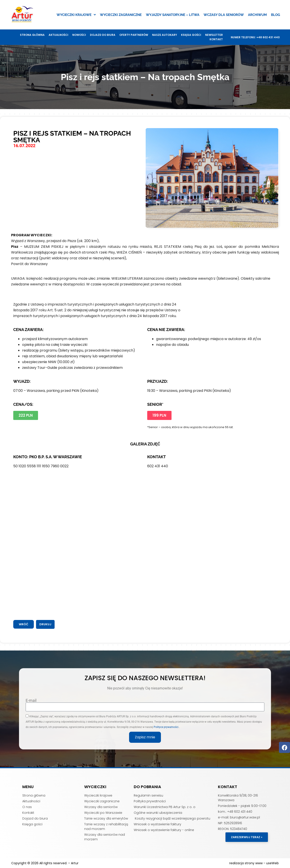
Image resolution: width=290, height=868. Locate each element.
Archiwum (257, 15)
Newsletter (214, 35)
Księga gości (191, 35)
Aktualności (58, 35)
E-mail (31, 701)
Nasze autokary (165, 35)
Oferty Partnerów (134, 35)
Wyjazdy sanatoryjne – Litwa (173, 15)
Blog (276, 15)
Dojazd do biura (103, 35)
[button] (45, 624)
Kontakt (216, 39)
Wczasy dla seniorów (224, 15)
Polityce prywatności (166, 727)
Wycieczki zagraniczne (121, 15)
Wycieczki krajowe (76, 15)
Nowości (79, 35)
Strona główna (32, 35)
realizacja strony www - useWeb (254, 863)
